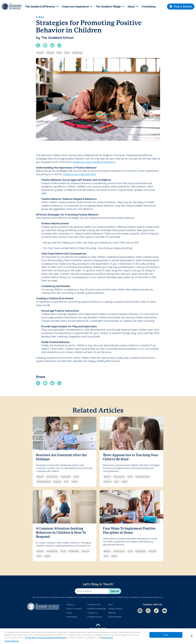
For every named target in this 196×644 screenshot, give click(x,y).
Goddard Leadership (97, 609)
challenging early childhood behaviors (94, 162)
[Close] (192, 636)
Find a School (181, 6)
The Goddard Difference (40, 6)
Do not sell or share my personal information (46, 638)
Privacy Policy (107, 638)
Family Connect (115, 609)
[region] (98, 636)
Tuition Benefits (115, 617)
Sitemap (112, 613)
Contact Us (92, 613)
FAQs (69, 613)
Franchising (149, 6)
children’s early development (79, 174)
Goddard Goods (95, 617)
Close (166, 635)
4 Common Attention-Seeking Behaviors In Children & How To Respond (61, 533)
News (111, 604)
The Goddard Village (108, 6)
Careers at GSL (94, 604)
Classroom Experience (75, 6)
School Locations (74, 609)
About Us (71, 604)
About (131, 6)
